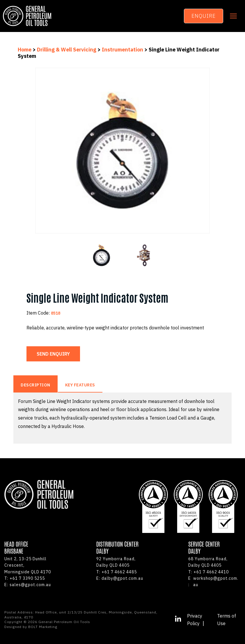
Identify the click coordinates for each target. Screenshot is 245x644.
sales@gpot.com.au (28, 585)
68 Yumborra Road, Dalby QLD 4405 (208, 562)
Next (214, 151)
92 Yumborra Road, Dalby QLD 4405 (116, 562)
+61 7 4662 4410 (208, 572)
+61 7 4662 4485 (117, 572)
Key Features (80, 385)
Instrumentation (123, 50)
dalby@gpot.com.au (120, 578)
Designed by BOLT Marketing (31, 627)
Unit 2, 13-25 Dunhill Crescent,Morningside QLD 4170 (28, 565)
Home (25, 50)
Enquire (204, 16)
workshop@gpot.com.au (213, 582)
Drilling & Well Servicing (67, 50)
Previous (31, 151)
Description (35, 385)
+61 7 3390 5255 (25, 578)
